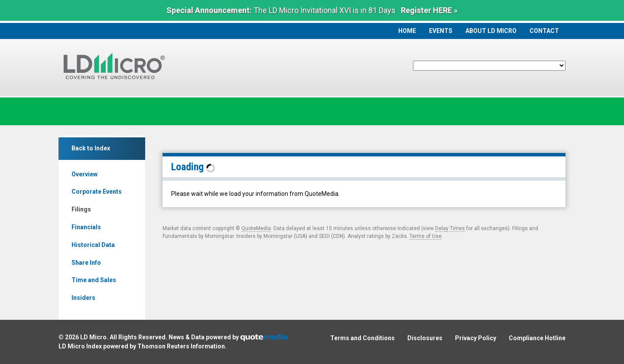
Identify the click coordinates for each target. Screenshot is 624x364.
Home (407, 31)
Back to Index (91, 148)
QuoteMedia (256, 228)
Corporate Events (97, 192)
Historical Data (93, 245)
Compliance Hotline (537, 338)
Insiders (83, 298)
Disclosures (425, 338)
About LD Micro (491, 31)
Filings (81, 209)
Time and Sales (94, 280)
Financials (86, 227)
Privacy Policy (476, 338)
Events (441, 31)
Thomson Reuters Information (181, 346)
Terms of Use (426, 236)
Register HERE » (429, 10)
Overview (84, 174)
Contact (544, 31)
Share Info (86, 263)
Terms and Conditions (362, 338)
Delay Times (450, 228)
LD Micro (93, 337)
